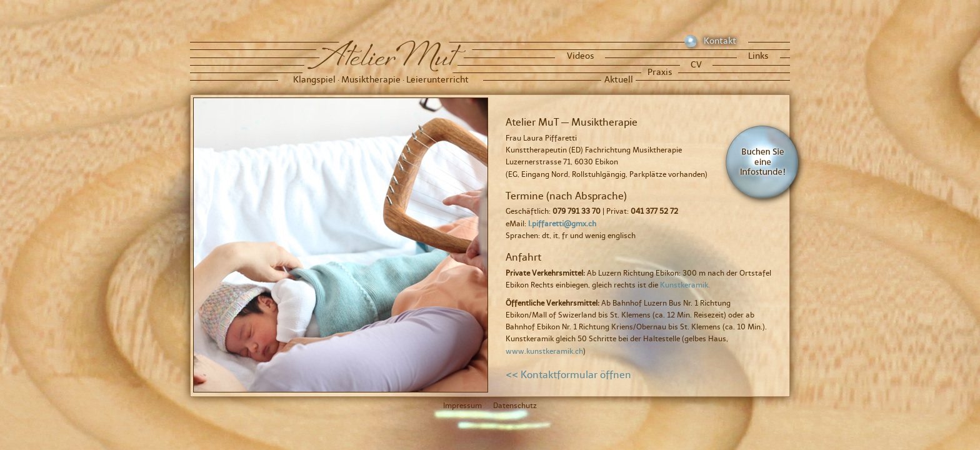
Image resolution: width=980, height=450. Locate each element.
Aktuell (619, 80)
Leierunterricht (437, 80)
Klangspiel (314, 80)
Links (758, 56)
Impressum (462, 406)
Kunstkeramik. (685, 285)
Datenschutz (515, 406)
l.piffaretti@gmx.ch (562, 224)
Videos (581, 56)
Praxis (660, 72)
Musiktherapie (371, 80)
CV (696, 65)
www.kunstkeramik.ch (544, 351)
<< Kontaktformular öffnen (568, 375)
